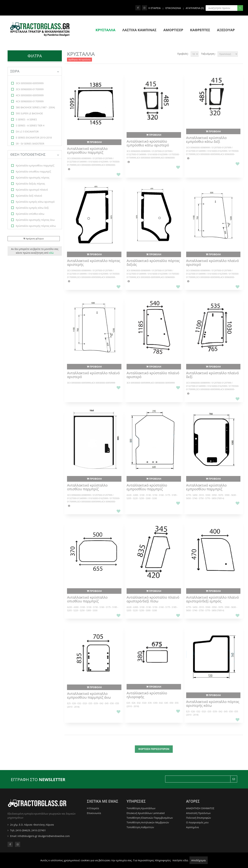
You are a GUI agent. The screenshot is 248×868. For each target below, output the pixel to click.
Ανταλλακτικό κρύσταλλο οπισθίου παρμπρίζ (87, 487)
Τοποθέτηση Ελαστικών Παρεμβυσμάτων (150, 818)
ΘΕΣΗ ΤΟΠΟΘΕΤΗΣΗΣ (35, 154)
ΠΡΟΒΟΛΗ (94, 142)
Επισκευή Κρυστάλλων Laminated (146, 813)
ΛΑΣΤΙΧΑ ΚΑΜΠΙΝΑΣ (139, 30)
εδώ (51, 253)
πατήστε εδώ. (180, 860)
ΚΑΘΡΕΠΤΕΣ (200, 30)
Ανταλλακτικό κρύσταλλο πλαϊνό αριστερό (213, 263)
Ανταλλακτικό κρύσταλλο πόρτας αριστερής (94, 263)
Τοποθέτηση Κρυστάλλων (141, 808)
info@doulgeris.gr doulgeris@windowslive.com (44, 836)
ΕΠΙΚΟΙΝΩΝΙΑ (173, 8)
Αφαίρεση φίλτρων (34, 239)
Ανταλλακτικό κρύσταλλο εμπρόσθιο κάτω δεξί (206, 140)
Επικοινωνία (94, 813)
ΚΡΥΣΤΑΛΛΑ (105, 30)
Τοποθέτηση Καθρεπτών (140, 827)
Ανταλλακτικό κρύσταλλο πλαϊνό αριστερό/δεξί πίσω (153, 599)
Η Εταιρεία (93, 808)
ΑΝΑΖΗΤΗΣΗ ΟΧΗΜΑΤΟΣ (200, 808)
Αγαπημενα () (195, 8)
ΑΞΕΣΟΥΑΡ (226, 30)
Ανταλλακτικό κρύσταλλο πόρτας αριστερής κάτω (213, 704)
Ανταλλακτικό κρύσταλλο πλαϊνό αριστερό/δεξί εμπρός (213, 599)
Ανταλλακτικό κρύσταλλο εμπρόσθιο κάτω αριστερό (148, 143)
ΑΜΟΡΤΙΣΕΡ (173, 30)
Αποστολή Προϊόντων (198, 813)
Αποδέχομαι (198, 860)
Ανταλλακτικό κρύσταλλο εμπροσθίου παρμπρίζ (87, 151)
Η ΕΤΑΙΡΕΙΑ (155, 8)
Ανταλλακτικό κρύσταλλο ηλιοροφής (147, 695)
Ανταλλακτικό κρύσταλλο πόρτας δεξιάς (153, 263)
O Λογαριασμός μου (197, 822)
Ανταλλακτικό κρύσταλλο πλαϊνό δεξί (213, 375)
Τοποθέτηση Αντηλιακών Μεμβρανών (148, 822)
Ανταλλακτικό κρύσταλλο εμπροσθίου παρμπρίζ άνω (89, 696)
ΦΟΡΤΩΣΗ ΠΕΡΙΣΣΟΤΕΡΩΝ (154, 749)
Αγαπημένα (193, 827)
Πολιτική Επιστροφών (199, 818)
